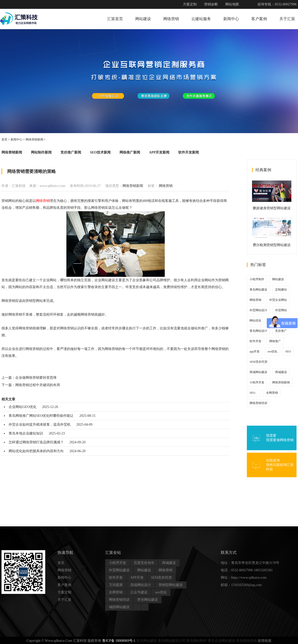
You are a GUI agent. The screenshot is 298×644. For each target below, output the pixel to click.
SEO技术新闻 (100, 152)
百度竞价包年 (144, 563)
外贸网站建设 (119, 570)
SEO (288, 351)
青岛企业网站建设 (222, 641)
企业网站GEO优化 (22, 407)
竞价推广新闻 (71, 152)
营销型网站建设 (171, 585)
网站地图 (232, 4)
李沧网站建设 (148, 600)
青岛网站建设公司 (172, 641)
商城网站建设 (258, 372)
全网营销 (272, 393)
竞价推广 (281, 331)
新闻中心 (231, 19)
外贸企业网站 (278, 300)
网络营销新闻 (34, 140)
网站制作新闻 (41, 152)
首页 (4, 140)
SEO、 (254, 393)
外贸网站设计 (258, 310)
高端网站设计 (141, 585)
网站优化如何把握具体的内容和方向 (36, 451)
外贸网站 (281, 310)
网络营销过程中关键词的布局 (38, 385)
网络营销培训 (258, 403)
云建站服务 (201, 19)
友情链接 (265, 641)
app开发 (255, 351)
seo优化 (272, 351)
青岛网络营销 (246, 641)
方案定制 (190, 4)
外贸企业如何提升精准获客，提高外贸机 (40, 425)
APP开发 (137, 578)
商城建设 (281, 372)
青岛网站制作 (196, 641)
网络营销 (171, 19)
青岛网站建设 (258, 290)
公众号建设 (139, 592)
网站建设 (143, 19)
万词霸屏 (116, 585)
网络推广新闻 (130, 152)
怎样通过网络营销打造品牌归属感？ (36, 442)
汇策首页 (115, 19)
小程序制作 (257, 279)
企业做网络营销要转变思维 (36, 378)
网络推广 (275, 341)
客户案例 (259, 19)
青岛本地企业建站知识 (26, 433)
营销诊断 (211, 4)
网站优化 (255, 321)
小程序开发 (257, 382)
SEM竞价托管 (259, 362)
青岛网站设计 (258, 331)
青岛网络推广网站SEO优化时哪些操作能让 (41, 416)
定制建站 (281, 290)
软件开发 (255, 341)
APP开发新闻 (159, 152)
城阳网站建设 (119, 607)
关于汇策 (287, 19)
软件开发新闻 (189, 152)
